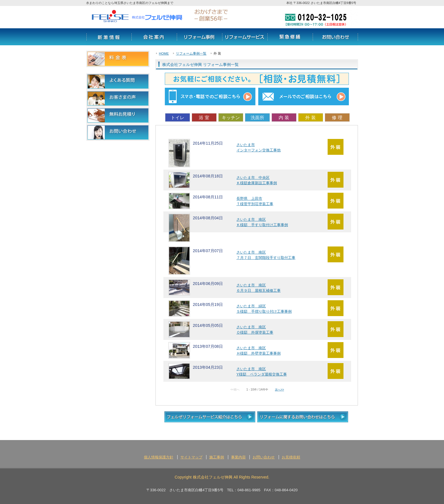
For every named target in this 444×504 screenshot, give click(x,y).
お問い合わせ (335, 37)
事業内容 (238, 457)
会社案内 (154, 37)
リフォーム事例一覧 (191, 53)
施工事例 (217, 457)
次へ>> (279, 390)
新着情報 (109, 37)
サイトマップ (191, 457)
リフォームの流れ (290, 37)
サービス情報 (245, 37)
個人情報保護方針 (159, 457)
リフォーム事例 (199, 37)
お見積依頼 (291, 457)
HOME (164, 53)
